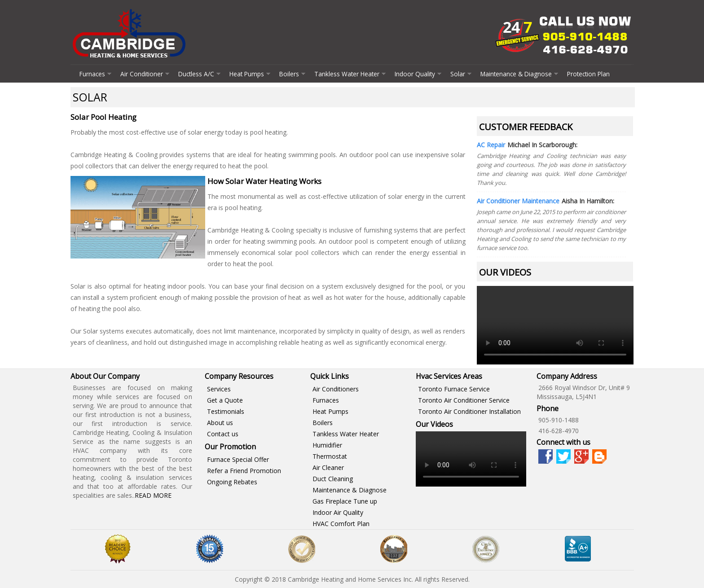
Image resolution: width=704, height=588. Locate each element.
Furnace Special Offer (238, 459)
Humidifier (327, 445)
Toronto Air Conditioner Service (464, 400)
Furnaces (92, 74)
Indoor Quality (415, 74)
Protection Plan (588, 74)
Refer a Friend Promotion (244, 471)
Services (219, 389)
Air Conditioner (142, 74)
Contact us (223, 434)
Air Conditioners (336, 389)
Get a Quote (225, 400)
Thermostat (330, 456)
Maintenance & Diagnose (516, 74)
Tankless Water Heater (347, 74)
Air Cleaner (328, 467)
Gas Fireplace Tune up (345, 501)
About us (220, 423)
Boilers (289, 74)
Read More (153, 495)
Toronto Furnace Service (454, 389)
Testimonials (226, 411)
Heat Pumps (247, 74)
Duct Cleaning (333, 479)
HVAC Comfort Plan (341, 524)
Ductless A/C (196, 74)
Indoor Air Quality (338, 512)
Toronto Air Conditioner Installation (469, 411)
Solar (458, 74)
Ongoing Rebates (232, 482)
